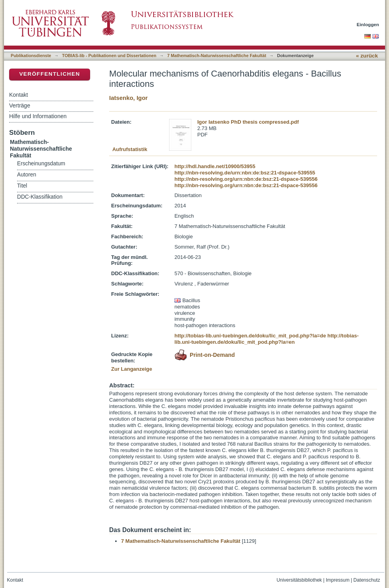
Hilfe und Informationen (38, 116)
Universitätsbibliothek (299, 580)
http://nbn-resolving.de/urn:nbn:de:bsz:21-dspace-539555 (245, 173)
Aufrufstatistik (130, 149)
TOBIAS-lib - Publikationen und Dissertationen (109, 56)
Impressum (338, 580)
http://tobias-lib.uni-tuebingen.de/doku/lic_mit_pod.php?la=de (250, 336)
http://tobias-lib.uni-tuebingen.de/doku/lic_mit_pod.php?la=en (266, 339)
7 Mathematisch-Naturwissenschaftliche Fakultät (217, 56)
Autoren (27, 175)
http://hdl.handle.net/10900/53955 (215, 166)
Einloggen (368, 24)
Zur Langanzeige (132, 369)
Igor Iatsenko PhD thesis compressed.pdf (248, 122)
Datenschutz (367, 580)
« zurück (367, 56)
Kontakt (18, 95)
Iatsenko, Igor (128, 98)
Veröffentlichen (49, 74)
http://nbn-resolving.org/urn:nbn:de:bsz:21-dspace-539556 (246, 179)
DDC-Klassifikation (40, 197)
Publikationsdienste (31, 56)
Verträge (20, 105)
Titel (22, 186)
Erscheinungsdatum (41, 164)
